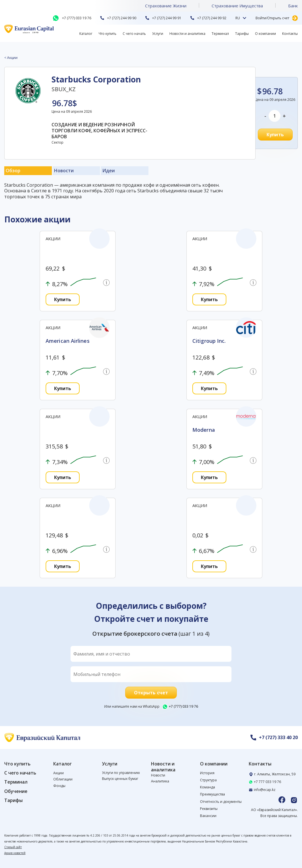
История (207, 773)
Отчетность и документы (221, 802)
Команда (208, 787)
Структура (208, 780)
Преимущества (212, 794)
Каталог (86, 34)
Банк (293, 6)
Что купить (108, 34)
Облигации (63, 779)
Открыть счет (151, 693)
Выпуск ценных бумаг (120, 779)
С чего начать (134, 34)
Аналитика (160, 781)
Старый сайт (13, 847)
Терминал (220, 34)
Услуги (158, 34)
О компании (265, 34)
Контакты (290, 34)
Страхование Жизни (166, 6)
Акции (59, 773)
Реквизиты (209, 809)
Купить (275, 135)
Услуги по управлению (121, 773)
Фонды (59, 786)
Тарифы (242, 34)
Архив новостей (15, 853)
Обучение (16, 791)
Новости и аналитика (187, 34)
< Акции (11, 58)
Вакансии (208, 816)
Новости (158, 775)
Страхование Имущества (237, 6)
